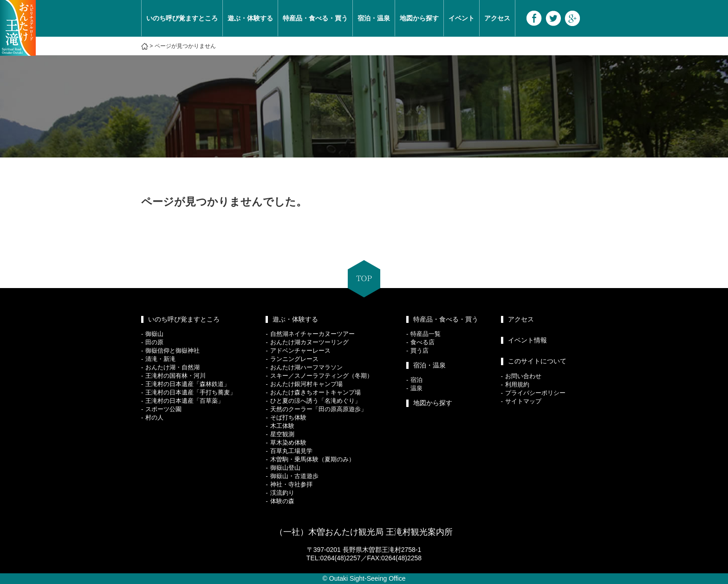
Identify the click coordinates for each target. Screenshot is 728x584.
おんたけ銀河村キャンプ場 (306, 384)
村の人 (154, 417)
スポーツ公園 (163, 409)
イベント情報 (527, 340)
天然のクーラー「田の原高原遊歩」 (318, 409)
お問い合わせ (523, 376)
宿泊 (416, 380)
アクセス (497, 18)
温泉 (416, 388)
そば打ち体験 (288, 417)
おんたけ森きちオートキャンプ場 (315, 392)
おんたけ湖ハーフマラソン (306, 367)
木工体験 (282, 426)
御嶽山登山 (285, 468)
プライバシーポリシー (535, 393)
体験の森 (282, 501)
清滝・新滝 (160, 359)
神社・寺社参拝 (291, 484)
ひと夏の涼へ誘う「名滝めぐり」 (315, 401)
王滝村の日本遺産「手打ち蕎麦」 (191, 392)
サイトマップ (523, 401)
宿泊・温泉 (374, 18)
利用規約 (517, 384)
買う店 (419, 351)
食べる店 (422, 342)
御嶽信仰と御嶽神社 (172, 351)
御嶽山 (154, 334)
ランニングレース (294, 359)
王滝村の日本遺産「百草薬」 (185, 401)
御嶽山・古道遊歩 (294, 476)
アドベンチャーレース (300, 351)
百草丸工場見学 (291, 451)
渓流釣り (282, 493)
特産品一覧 (426, 334)
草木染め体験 (288, 443)
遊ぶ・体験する (250, 18)
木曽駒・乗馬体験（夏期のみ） (312, 459)
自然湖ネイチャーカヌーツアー (312, 334)
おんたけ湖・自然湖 (172, 367)
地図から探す (419, 18)
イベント (461, 18)
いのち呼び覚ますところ (182, 18)
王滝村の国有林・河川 (175, 376)
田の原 (154, 342)
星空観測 (282, 434)
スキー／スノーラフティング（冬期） (322, 376)
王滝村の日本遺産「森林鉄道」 (188, 384)
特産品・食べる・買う (315, 18)
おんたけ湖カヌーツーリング (309, 342)
